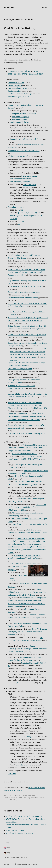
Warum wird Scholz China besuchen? (23, 298)
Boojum (9, 7)
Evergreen (12, 773)
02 (22, 210)
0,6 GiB (20, 575)
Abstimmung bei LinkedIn (19, 97)
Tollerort (41, 798)
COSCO (17, 74)
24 (36, 213)
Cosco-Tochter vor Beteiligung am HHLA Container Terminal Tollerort (27, 632)
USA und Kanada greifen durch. (25, 453)
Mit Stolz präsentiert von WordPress (26, 864)
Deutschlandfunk (15, 85)
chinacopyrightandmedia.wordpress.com (21, 683)
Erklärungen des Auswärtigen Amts (24, 216)
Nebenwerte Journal (16, 83)
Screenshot (39, 349)
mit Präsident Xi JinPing (20, 122)
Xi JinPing (13, 800)
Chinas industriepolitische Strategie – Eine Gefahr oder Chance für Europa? (27, 649)
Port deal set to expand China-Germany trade (26, 434)
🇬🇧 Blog (7, 848)
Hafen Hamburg (15, 88)
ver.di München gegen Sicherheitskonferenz (24, 816)
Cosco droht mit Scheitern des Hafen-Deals (29, 524)
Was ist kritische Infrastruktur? (24, 564)
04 (19, 210)
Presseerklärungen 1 (20, 119)
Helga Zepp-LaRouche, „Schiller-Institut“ (24, 357)
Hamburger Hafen (29, 796)
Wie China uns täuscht (15, 830)
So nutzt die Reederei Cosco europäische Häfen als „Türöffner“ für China (27, 507)
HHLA (35, 71)
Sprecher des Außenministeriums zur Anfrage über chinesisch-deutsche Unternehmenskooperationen (26, 366)
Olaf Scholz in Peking (20, 28)
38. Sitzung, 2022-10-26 (18, 156)
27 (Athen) (29, 213)
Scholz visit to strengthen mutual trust (24, 292)
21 (39, 213)
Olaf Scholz (34, 798)
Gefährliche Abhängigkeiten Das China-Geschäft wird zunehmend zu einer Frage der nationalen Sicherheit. (28, 448)
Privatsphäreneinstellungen (15, 858)
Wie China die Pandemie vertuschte (20, 833)
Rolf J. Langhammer (30, 737)
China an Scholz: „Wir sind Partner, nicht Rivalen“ (26, 286)
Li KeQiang (26, 798)
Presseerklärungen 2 (20, 116)
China (15, 796)
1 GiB (25, 575)
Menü (45, 7)
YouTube (13, 581)
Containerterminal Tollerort (19, 71)
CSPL (10, 74)
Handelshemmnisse (11, 798)
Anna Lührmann (30, 184)
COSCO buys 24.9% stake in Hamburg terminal (27, 334)
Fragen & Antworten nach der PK (25, 114)
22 (19, 224)
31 (19, 213)
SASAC (25, 74)
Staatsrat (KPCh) (36, 74)
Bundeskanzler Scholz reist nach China (26, 139)
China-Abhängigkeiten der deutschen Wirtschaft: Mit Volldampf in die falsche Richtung (27, 592)
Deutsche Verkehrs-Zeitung (19, 94)
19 (23, 224)
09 (23, 221)
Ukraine (7, 800)
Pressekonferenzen (16, 207)
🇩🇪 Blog (7, 853)
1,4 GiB (12, 578)
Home (7, 843)
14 (19, 221)
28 (22, 213)
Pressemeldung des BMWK (21, 182)
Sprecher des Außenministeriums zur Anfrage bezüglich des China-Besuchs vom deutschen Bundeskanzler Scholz (26, 272)
